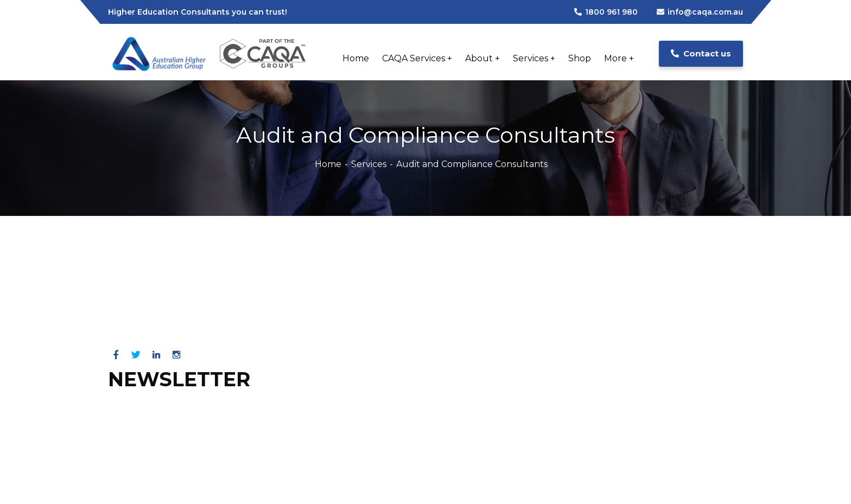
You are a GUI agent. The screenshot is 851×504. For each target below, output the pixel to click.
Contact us (701, 53)
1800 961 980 (606, 12)
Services (369, 164)
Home (328, 164)
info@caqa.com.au (700, 12)
